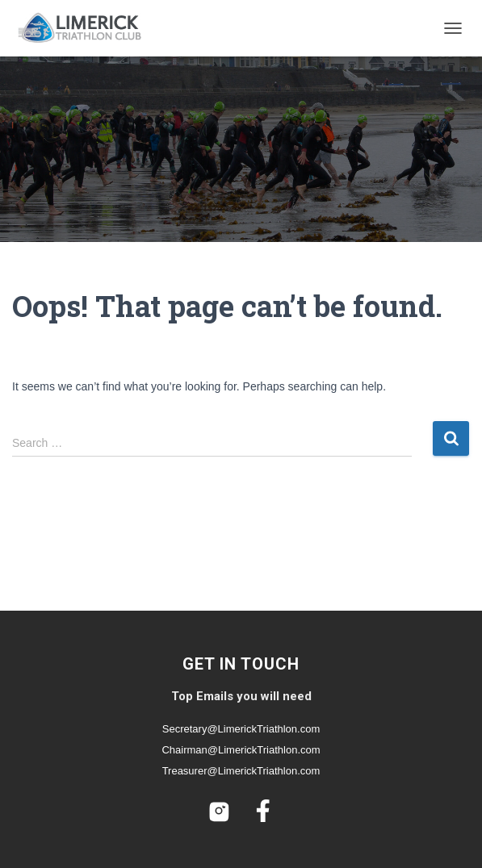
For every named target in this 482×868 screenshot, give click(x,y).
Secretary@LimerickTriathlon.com (241, 729)
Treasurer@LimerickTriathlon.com (241, 771)
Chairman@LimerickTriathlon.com (241, 750)
